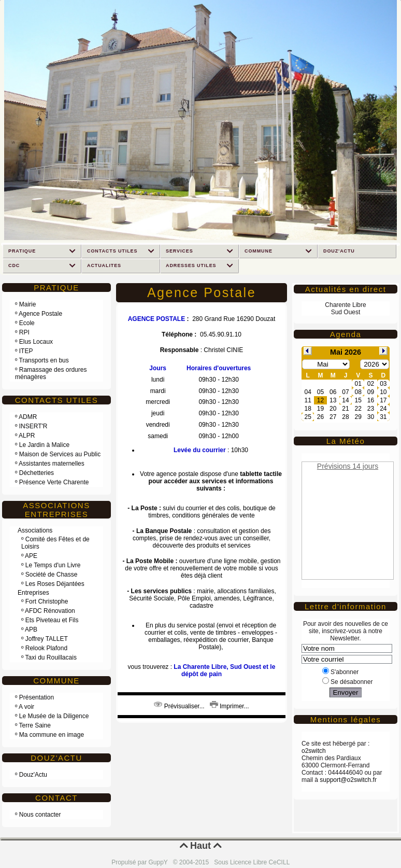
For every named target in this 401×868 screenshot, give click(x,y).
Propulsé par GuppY (140, 862)
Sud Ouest (346, 312)
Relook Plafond (46, 648)
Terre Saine (35, 725)
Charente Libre (345, 305)
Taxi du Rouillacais (51, 657)
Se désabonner (347, 682)
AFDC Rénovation (50, 611)
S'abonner (340, 672)
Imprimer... (230, 706)
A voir (26, 707)
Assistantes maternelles (52, 464)
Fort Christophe (47, 601)
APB (31, 629)
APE (31, 556)
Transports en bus (44, 360)
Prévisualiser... (179, 706)
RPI (24, 332)
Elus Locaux (36, 342)
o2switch (314, 751)
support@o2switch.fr (348, 780)
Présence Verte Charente (54, 482)
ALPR (27, 436)
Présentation (37, 697)
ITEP (26, 351)
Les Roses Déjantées (55, 584)
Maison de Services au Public (60, 454)
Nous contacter (40, 815)
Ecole (27, 323)
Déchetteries (37, 473)
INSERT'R (33, 426)
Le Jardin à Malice (44, 445)
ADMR (28, 417)
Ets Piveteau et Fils (52, 620)
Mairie (28, 304)
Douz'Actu (33, 775)
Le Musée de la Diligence (54, 716)
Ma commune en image (52, 735)
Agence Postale (40, 314)
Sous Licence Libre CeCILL (253, 862)
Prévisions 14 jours (348, 466)
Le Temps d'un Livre (53, 565)
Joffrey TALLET (47, 639)
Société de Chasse (52, 575)
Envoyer (346, 692)
